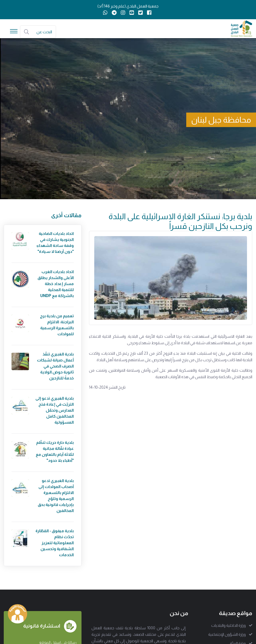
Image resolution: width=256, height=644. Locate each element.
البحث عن (44, 32)
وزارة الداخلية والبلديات (228, 625)
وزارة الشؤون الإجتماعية (227, 634)
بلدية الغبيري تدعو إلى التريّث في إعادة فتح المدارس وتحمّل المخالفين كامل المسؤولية (55, 410)
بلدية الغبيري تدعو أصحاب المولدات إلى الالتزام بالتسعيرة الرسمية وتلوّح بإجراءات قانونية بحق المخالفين (56, 496)
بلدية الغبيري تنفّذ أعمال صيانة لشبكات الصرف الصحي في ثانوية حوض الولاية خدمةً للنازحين (55, 366)
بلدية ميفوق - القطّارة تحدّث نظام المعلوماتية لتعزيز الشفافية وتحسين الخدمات (55, 543)
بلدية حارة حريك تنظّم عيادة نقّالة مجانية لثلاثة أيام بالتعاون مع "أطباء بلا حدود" (55, 451)
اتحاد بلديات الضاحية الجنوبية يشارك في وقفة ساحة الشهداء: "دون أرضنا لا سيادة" (55, 242)
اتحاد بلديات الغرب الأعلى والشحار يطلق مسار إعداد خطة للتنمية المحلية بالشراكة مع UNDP (56, 284)
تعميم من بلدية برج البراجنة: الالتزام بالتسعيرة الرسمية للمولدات (57, 325)
